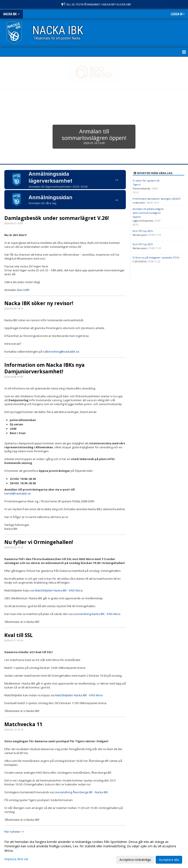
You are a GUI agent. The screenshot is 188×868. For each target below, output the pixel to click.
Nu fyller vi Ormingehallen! (39, 542)
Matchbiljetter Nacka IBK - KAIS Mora (59, 590)
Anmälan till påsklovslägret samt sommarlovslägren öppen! (148, 213)
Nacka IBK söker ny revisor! (39, 303)
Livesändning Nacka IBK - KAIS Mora (97, 614)
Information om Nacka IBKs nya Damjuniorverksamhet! (44, 368)
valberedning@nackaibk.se (61, 352)
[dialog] (94, 851)
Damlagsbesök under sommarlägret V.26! (57, 218)
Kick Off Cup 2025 (143, 231)
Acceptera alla (169, 860)
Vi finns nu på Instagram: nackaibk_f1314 (156, 257)
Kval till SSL (19, 635)
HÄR (26, 290)
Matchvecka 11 (23, 724)
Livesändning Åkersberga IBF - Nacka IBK (81, 792)
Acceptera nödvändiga (135, 860)
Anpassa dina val (16, 859)
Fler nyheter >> (14, 832)
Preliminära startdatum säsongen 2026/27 (157, 199)
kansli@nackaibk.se (18, 493)
